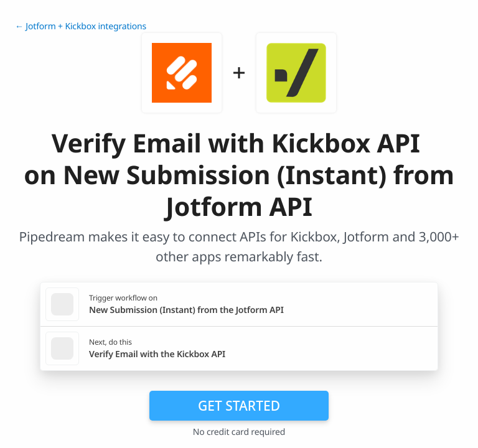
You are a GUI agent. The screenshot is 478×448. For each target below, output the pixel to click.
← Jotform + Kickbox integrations (81, 26)
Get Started (239, 406)
